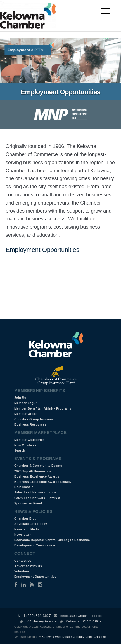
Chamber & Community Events (38, 466)
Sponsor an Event (28, 503)
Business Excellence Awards (37, 476)
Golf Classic (24, 487)
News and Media (27, 529)
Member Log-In (26, 403)
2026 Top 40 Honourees (33, 471)
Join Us (20, 398)
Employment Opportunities (35, 577)
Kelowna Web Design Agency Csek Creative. (74, 637)
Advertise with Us (28, 566)
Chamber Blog (25, 518)
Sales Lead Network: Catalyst (37, 498)
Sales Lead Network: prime (35, 492)
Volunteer (22, 571)
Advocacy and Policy (31, 524)
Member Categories (29, 440)
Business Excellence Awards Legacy (43, 482)
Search (20, 450)
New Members (25, 445)
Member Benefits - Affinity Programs (43, 408)
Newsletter (23, 535)
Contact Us (23, 561)
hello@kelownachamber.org (82, 616)
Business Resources (30, 424)
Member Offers (26, 414)
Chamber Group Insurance (35, 419)
